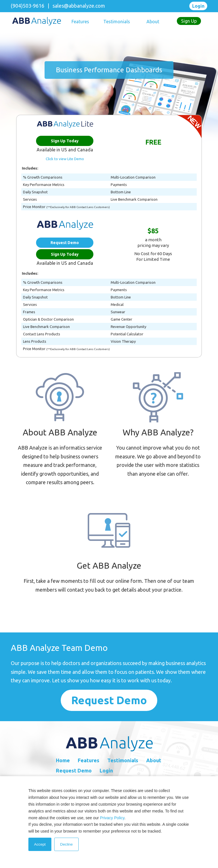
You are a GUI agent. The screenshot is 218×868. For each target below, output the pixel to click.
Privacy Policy (112, 818)
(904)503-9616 (28, 6)
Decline (66, 844)
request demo (109, 700)
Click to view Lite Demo (65, 159)
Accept (40, 844)
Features (80, 22)
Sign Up (189, 21)
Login (198, 6)
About (153, 22)
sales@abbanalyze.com (79, 6)
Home (63, 760)
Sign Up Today (65, 141)
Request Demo (65, 243)
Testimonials (117, 22)
